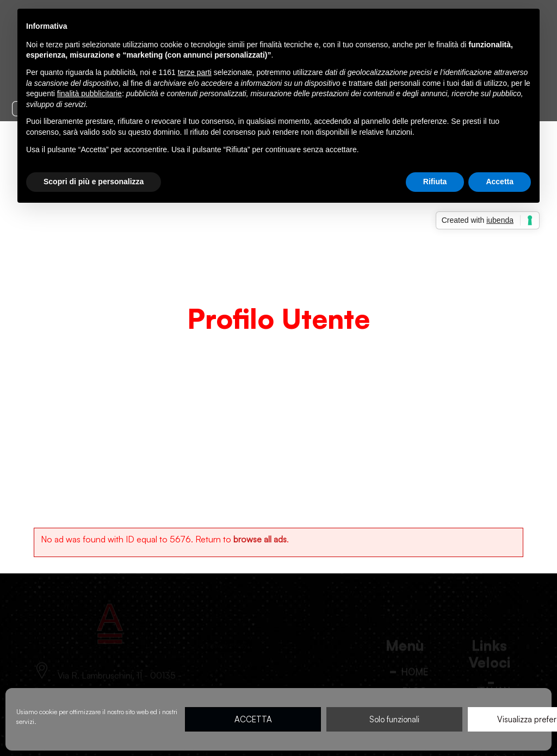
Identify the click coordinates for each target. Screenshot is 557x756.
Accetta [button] (500, 182)
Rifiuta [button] (435, 182)
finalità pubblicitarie (89, 93)
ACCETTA (253, 719)
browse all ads (260, 539)
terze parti (195, 72)
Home (237, 340)
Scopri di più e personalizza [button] (94, 182)
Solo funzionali (394, 719)
